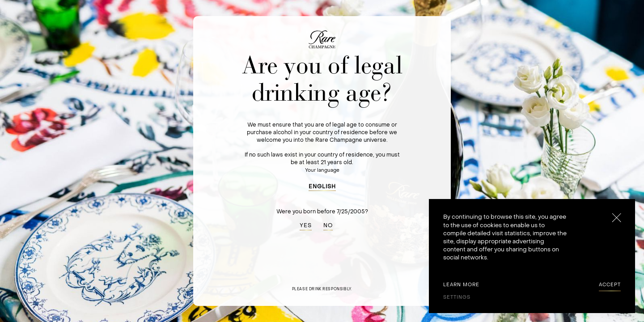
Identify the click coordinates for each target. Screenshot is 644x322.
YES (306, 225)
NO (328, 225)
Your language (322, 170)
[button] (322, 185)
